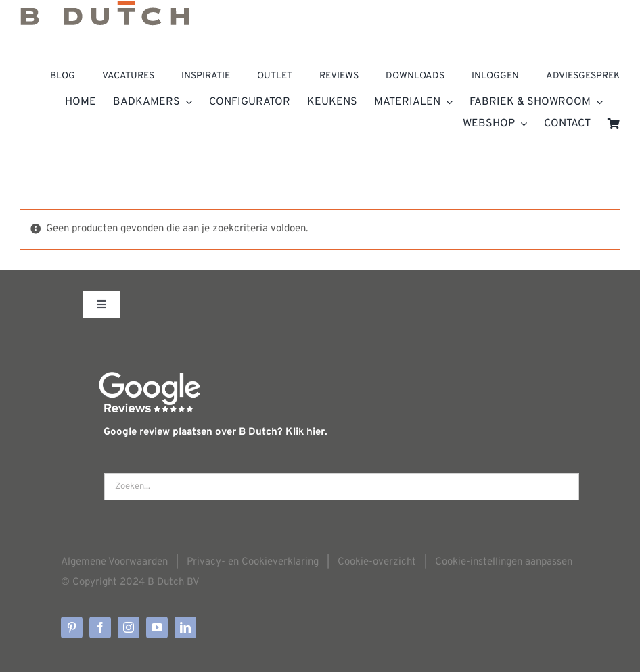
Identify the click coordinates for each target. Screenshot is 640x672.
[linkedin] (185, 627)
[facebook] (100, 627)
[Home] (320, 18)
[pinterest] (72, 627)
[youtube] (157, 627)
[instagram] (129, 627)
